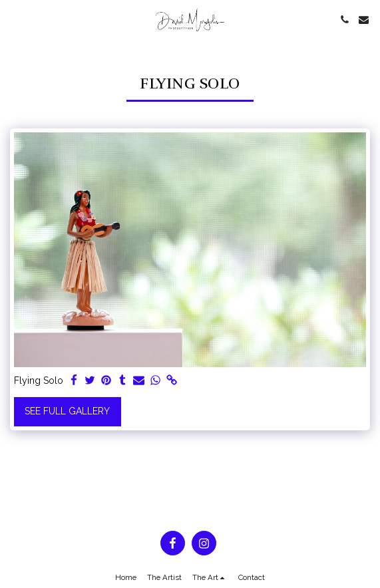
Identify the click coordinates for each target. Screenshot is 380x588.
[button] (15, 19)
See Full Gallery (67, 411)
